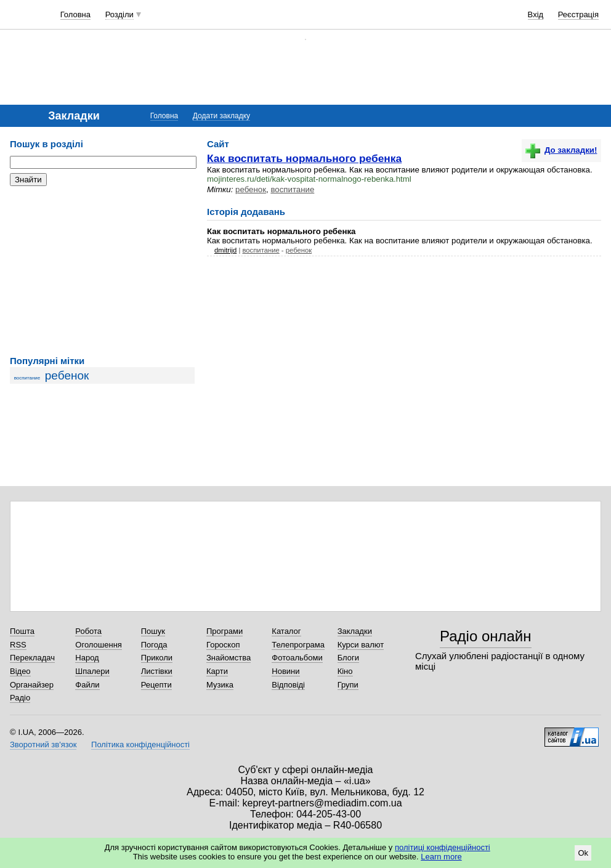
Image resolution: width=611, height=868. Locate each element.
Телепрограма (298, 645)
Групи (348, 685)
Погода (154, 645)
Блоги (348, 658)
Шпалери (92, 671)
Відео (20, 671)
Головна (75, 14)
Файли (87, 685)
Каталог (286, 631)
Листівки (157, 671)
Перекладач (32, 658)
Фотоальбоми (297, 658)
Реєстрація (578, 14)
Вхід (536, 14)
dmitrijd (225, 250)
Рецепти (156, 685)
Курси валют (361, 645)
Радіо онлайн (486, 636)
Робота (88, 631)
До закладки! (561, 150)
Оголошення (99, 645)
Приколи (157, 658)
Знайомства (229, 658)
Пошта (22, 631)
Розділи (119, 14)
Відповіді (288, 685)
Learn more (441, 857)
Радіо (20, 698)
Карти (217, 671)
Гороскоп (223, 645)
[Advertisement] (102, 271)
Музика (220, 685)
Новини (285, 671)
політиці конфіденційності (443, 847)
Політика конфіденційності (140, 744)
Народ (87, 658)
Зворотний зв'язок (43, 744)
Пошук (153, 631)
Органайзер (32, 685)
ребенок (67, 375)
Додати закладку (221, 116)
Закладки (355, 631)
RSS (18, 645)
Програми (225, 631)
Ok (583, 853)
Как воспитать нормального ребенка (304, 158)
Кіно (345, 671)
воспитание (27, 378)
